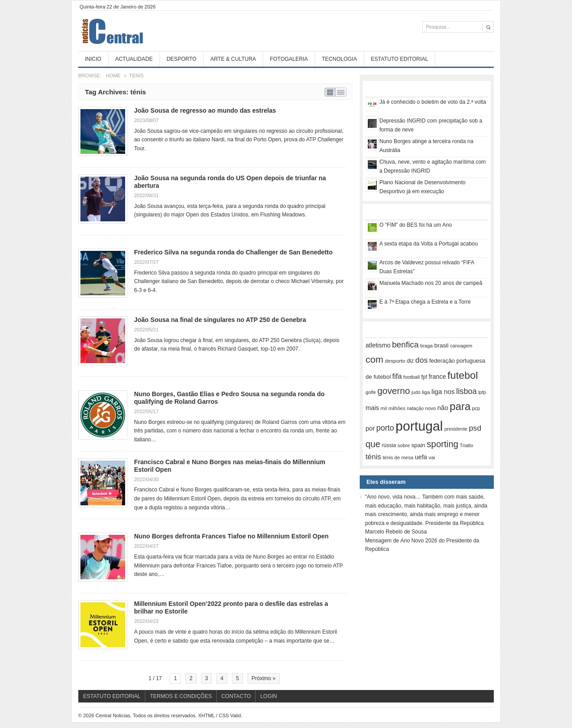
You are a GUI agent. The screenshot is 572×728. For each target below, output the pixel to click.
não (443, 408)
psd (475, 428)
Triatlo (467, 445)
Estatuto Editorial (400, 59)
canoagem (461, 346)
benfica (405, 345)
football (412, 377)
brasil (442, 345)
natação (415, 408)
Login (268, 696)
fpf (424, 377)
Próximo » (264, 678)
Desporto (182, 59)
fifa (397, 376)
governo (393, 391)
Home (113, 76)
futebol (463, 375)
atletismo (378, 345)
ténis (373, 457)
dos (421, 360)
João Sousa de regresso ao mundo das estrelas (205, 110)
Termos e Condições (181, 696)
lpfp (482, 392)
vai (432, 457)
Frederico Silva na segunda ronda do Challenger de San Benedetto (233, 252)
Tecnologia (339, 59)
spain (418, 445)
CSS (224, 715)
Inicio (93, 59)
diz (410, 361)
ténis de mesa (398, 457)
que (373, 444)
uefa (421, 457)
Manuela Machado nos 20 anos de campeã (431, 283)
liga (426, 392)
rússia (389, 445)
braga (426, 346)
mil (384, 408)
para (460, 406)
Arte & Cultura (233, 59)
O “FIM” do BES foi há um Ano (416, 225)
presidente (456, 429)
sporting (442, 444)
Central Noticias (145, 31)
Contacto (236, 696)
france (437, 377)
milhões (397, 408)
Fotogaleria (289, 59)
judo (416, 392)
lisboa (467, 391)
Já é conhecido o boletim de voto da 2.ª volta (433, 102)
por (370, 428)
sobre (404, 445)
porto (385, 428)
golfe (371, 392)
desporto (395, 361)
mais (372, 408)
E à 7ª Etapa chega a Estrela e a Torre (425, 302)
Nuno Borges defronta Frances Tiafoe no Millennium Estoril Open (231, 536)
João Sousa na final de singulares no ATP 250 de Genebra (220, 320)
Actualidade (134, 59)
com (374, 359)
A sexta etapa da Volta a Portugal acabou (429, 244)
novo (431, 408)
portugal (419, 426)
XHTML (206, 715)
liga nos (443, 392)
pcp (476, 408)
